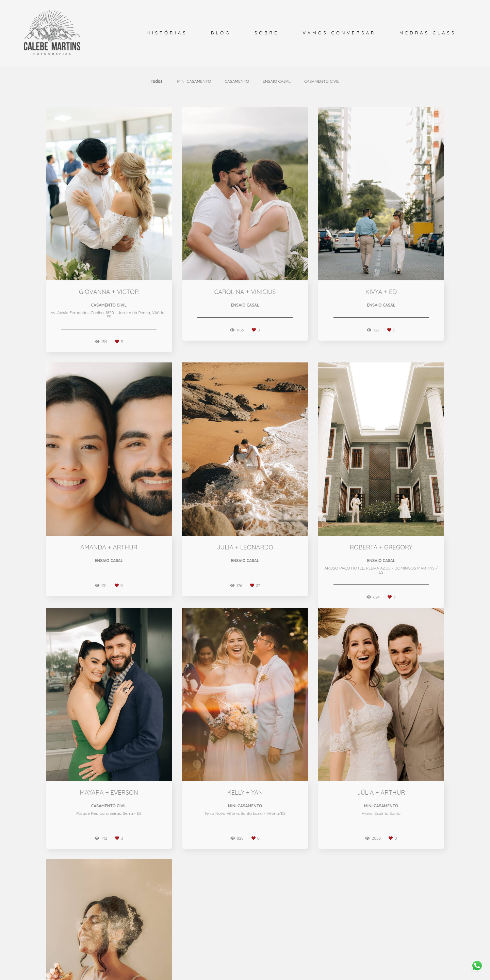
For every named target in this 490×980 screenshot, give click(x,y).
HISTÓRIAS (167, 33)
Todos (157, 81)
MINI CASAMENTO (194, 81)
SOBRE (267, 33)
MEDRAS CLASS (428, 33)
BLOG (221, 33)
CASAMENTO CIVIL (322, 81)
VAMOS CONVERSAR (339, 33)
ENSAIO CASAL (277, 81)
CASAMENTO (237, 81)
